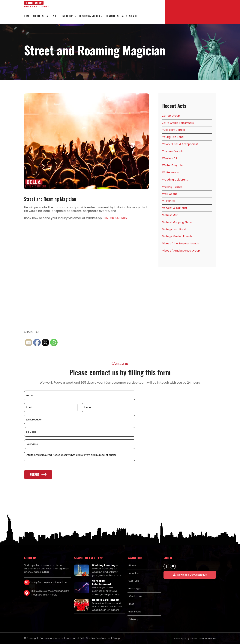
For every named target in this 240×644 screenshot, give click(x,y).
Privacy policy (181, 639)
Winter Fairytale (172, 166)
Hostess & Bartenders (106, 600)
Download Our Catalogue (190, 575)
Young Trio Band (173, 137)
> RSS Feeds (134, 612)
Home (27, 16)
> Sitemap (133, 619)
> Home (132, 566)
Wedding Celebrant (175, 180)
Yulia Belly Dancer (174, 130)
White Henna (171, 173)
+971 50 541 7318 (115, 218)
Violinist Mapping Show (177, 222)
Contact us (112, 16)
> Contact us (135, 596)
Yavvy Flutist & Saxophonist (180, 144)
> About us (133, 573)
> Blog (131, 604)
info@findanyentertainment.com (50, 582)
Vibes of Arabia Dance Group (181, 251)
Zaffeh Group (171, 116)
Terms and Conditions (203, 639)
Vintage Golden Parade (177, 237)
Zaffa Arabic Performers (178, 123)
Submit (38, 475)
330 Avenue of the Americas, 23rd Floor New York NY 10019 (50, 593)
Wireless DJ (169, 158)
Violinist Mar (170, 215)
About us (38, 16)
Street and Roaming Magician (50, 199)
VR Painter (169, 201)
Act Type (51, 16)
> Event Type (134, 589)
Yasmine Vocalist (173, 151)
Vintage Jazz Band (174, 229)
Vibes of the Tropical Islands (180, 244)
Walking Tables (172, 187)
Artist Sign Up (129, 16)
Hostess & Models (89, 16)
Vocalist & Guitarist (175, 208)
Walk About (170, 194)
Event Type (68, 16)
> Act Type (133, 581)
